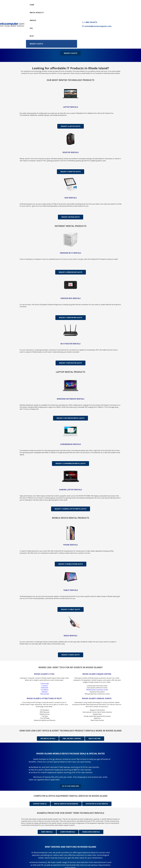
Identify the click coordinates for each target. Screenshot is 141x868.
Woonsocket (45, 694)
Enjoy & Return (95, 739)
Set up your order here (70, 785)
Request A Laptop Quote (71, 126)
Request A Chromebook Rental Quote (70, 463)
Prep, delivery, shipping (72, 739)
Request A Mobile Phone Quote (71, 564)
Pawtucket (45, 688)
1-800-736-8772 (90, 22)
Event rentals (47, 830)
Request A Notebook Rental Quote (70, 418)
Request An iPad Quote (71, 217)
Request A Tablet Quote (71, 609)
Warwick (45, 692)
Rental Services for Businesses (66, 802)
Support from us (40, 802)
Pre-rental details (48, 739)
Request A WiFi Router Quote (70, 363)
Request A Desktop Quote (71, 172)
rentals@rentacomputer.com (97, 26)
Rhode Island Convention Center (97, 690)
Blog (32, 36)
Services (33, 20)
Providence (45, 690)
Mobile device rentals (91, 830)
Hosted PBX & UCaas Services (97, 802)
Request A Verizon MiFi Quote (71, 318)
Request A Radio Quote (71, 655)
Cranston (45, 686)
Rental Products (37, 13)
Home (32, 5)
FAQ (31, 28)
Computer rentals (67, 830)
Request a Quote (36, 44)
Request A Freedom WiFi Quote (71, 272)
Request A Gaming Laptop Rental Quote (71, 509)
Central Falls (45, 684)
